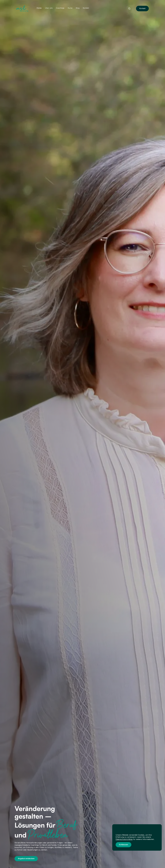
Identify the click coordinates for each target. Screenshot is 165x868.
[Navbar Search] (129, 9)
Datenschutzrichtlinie (124, 839)
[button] (123, 845)
